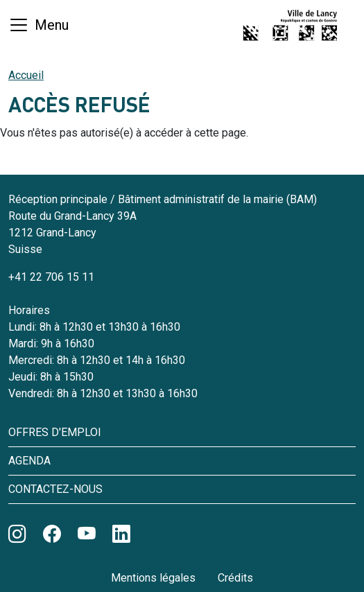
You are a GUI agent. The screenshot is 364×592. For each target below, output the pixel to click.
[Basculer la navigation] (38, 25)
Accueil (26, 75)
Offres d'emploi (55, 432)
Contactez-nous (55, 489)
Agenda (29, 461)
